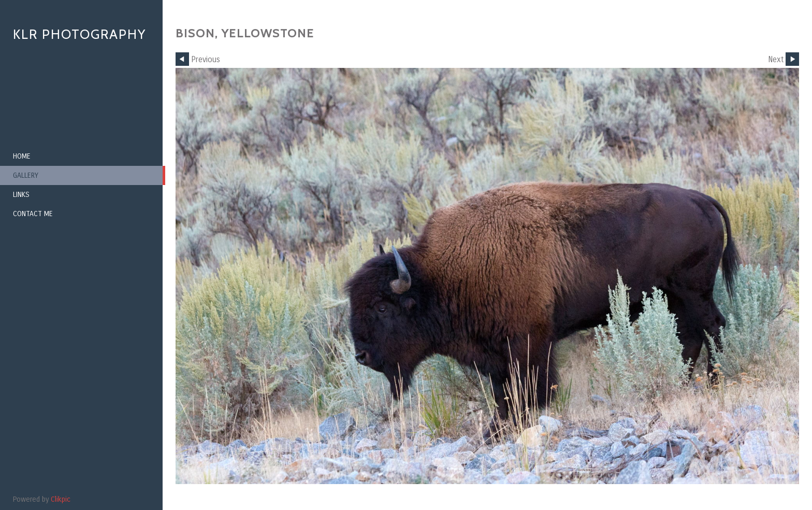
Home (22, 156)
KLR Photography (79, 34)
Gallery (26, 175)
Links (21, 195)
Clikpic (61, 499)
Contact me (33, 214)
